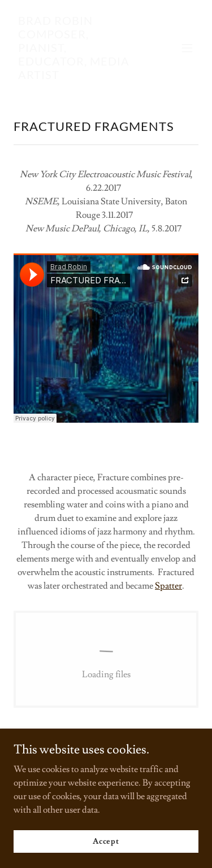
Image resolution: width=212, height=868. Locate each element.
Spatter (168, 586)
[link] (78, 76)
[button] (187, 48)
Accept (106, 841)
